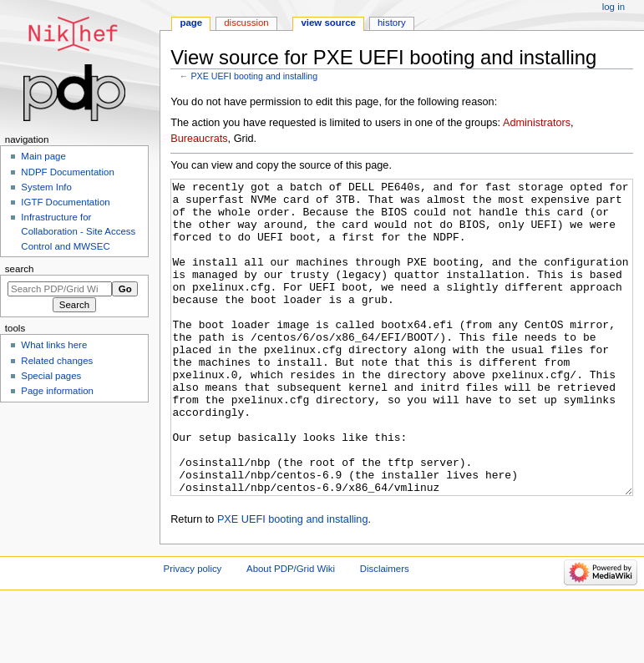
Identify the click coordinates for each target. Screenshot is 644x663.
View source (328, 23)
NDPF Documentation (67, 172)
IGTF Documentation (65, 202)
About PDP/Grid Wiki (291, 631)
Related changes (57, 361)
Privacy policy (193, 631)
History (392, 23)
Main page (43, 156)
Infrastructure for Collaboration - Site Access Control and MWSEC (78, 231)
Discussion (246, 23)
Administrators (537, 123)
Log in (614, 7)
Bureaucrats (199, 139)
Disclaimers (385, 631)
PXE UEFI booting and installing (254, 76)
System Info (46, 187)
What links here (54, 345)
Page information (57, 391)
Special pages (51, 376)
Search (20, 269)
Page (191, 23)
